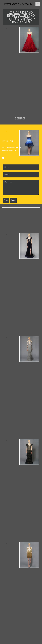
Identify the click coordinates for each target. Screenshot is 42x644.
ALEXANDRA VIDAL (18, 4)
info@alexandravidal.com (13, 147)
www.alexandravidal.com (9, 150)
